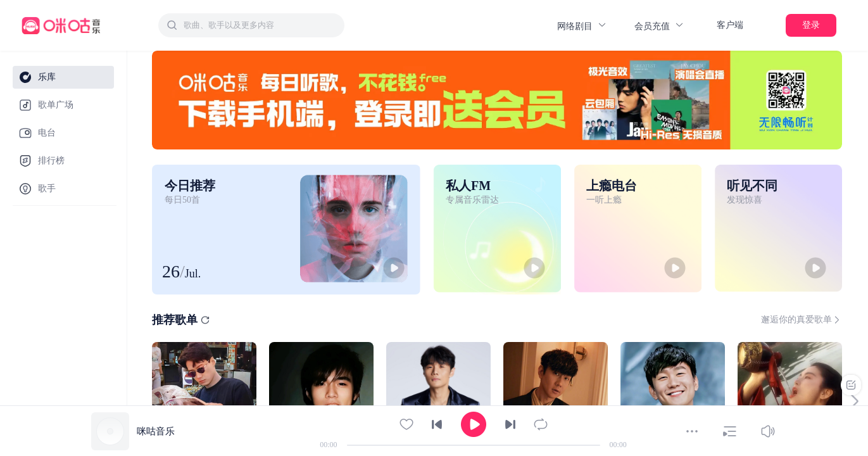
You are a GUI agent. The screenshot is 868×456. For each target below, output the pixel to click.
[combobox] (251, 25)
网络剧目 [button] (582, 26)
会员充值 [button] (659, 26)
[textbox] (260, 25)
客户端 (730, 25)
